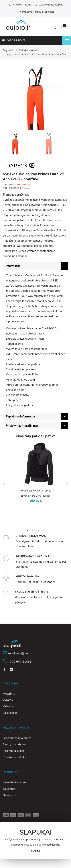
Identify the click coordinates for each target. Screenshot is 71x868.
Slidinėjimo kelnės (28, 50)
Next (67, 483)
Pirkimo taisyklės (14, 751)
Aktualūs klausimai (15, 782)
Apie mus (9, 789)
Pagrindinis (9, 50)
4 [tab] (44, 530)
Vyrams (8, 700)
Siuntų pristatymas (15, 744)
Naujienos (9, 795)
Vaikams (8, 706)
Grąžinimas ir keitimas (17, 738)
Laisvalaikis (10, 713)
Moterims (9, 694)
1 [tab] (27, 530)
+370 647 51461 (20, 5)
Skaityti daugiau (51, 845)
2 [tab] (33, 530)
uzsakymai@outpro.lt (49, 5)
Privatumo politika (14, 757)
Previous (4, 483)
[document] (35, 841)
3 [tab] (38, 530)
